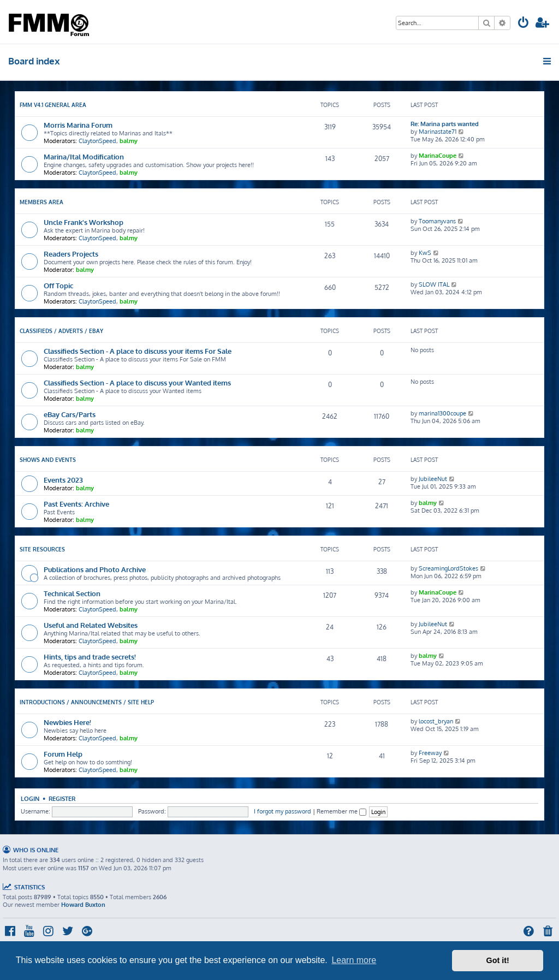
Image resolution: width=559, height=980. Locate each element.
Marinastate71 (438, 132)
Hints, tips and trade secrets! (90, 657)
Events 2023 (63, 480)
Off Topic (58, 285)
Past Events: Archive (76, 504)
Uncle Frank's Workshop (84, 222)
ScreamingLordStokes (448, 568)
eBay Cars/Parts (70, 414)
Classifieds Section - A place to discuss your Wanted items (137, 382)
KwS (425, 253)
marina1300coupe (442, 413)
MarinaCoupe (438, 156)
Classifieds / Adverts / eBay (61, 331)
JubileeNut (433, 479)
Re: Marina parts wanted (445, 124)
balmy (129, 141)
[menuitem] (524, 24)
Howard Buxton (83, 905)
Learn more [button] (354, 960)
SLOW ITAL (434, 284)
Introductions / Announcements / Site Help (87, 702)
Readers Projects (71, 254)
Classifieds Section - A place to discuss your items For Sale (138, 351)
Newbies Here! (67, 722)
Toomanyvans (437, 221)
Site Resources (42, 549)
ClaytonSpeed (97, 141)
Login (30, 798)
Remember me (341, 811)
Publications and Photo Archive (95, 569)
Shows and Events (48, 460)
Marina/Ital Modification (84, 156)
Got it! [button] (498, 960)
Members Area (41, 202)
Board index (34, 61)
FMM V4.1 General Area (53, 105)
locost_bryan (436, 721)
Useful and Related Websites (91, 625)
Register (62, 798)
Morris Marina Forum (78, 125)
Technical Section (72, 593)
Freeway (430, 753)
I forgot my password (283, 811)
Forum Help (63, 754)
